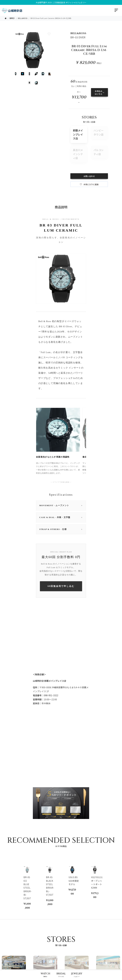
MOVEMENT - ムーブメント (61, 505)
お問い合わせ (89, 176)
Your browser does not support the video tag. (61, 651)
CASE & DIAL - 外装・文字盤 (61, 517)
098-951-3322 (51, 695)
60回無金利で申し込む (61, 586)
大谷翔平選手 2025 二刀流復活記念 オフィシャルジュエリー (61, 2)
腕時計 (12, 18)
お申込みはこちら (99, 92)
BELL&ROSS (23, 18)
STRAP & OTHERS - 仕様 (61, 529)
